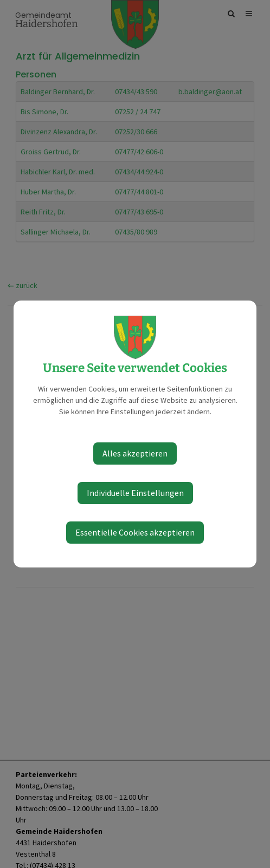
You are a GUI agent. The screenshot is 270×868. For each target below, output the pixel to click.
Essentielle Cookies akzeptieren (135, 532)
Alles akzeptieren (135, 453)
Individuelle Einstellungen (135, 493)
